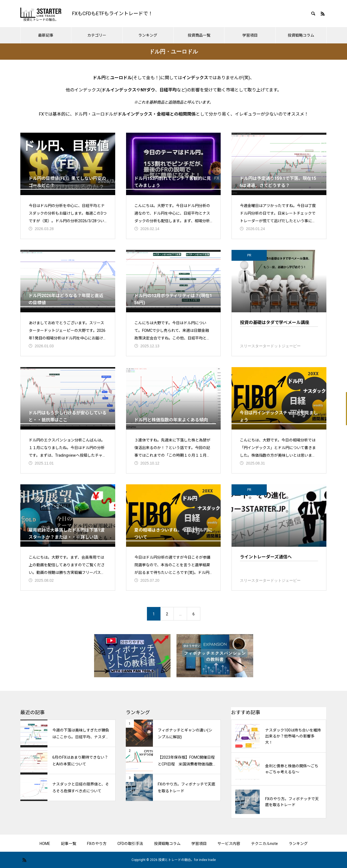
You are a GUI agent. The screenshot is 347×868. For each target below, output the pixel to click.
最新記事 (46, 35)
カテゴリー (97, 35)
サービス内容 (229, 844)
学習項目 (250, 35)
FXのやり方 (97, 844)
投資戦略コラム (301, 35)
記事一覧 (69, 844)
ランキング (148, 35)
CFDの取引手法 (130, 844)
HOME (45, 844)
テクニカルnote (264, 844)
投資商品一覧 (199, 35)
